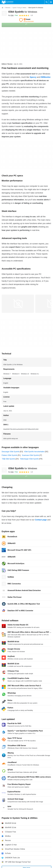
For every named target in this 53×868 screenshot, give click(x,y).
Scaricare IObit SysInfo (31, 455)
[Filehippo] (7, 2)
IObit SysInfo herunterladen (34, 452)
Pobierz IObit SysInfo (9, 455)
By (11, 15)
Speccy (33, 77)
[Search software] (47, 2)
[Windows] (8, 8)
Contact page (41, 520)
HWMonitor (45, 77)
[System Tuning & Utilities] (19, 8)
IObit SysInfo (23, 12)
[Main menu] (51, 2)
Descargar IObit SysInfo (11, 452)
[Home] (3, 8)
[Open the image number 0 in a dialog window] (18, 304)
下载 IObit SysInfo (8, 459)
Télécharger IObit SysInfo (29, 459)
